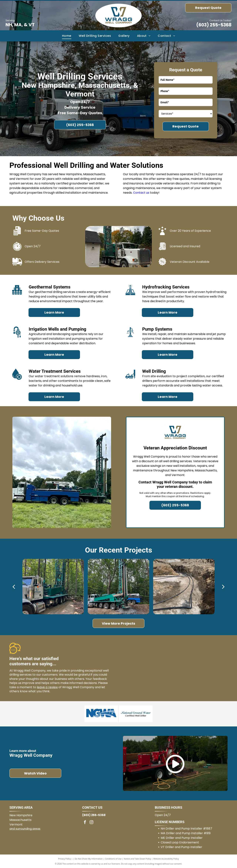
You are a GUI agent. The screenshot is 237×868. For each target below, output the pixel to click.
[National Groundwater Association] (101, 714)
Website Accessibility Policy (166, 859)
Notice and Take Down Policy (138, 859)
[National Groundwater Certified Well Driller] (136, 714)
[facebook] (85, 823)
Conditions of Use (113, 859)
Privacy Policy (65, 859)
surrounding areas (28, 829)
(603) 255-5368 (214, 25)
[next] (223, 587)
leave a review (47, 687)
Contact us (141, 193)
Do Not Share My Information (89, 859)
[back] (14, 587)
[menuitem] (67, 36)
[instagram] (91, 823)
